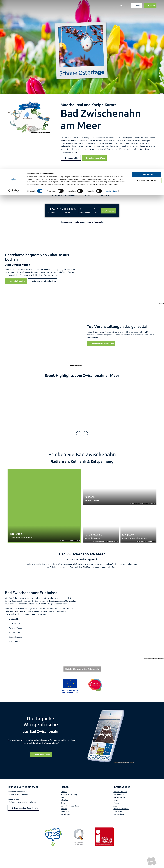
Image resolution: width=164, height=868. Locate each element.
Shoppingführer (16, 632)
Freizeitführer (15, 623)
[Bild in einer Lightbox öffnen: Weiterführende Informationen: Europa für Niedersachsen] (82, 686)
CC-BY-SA (162, 93)
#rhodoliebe (14, 641)
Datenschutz (119, 814)
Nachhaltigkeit (120, 794)
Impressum (118, 811)
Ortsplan (64, 803)
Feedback (65, 811)
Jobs (116, 800)
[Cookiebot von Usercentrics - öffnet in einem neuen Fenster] (14, 22)
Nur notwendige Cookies (147, 11)
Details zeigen (111, 22)
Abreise (67, 213)
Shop (63, 797)
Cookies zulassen (147, 5)
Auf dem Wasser (16, 628)
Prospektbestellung (69, 794)
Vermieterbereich (121, 808)
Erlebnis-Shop (15, 619)
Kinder (96, 213)
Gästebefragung (67, 814)
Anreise (51, 213)
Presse (116, 803)
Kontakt (64, 791)
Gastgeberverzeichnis (70, 806)
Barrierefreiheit (120, 791)
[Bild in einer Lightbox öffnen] (111, 736)
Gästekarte (65, 800)
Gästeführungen (16, 637)
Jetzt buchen (108, 211)
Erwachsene (85, 213)
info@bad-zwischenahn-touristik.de (23, 802)
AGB (115, 806)
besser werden (120, 797)
